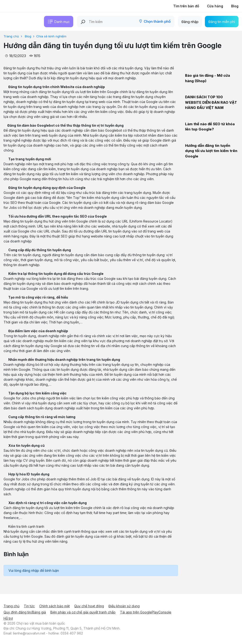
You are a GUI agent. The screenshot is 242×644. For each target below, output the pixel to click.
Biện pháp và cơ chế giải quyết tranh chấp (83, 612)
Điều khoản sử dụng (124, 606)
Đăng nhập (190, 22)
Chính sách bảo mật (54, 606)
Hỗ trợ (8, 618)
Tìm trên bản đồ (186, 6)
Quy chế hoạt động (89, 606)
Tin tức (29, 606)
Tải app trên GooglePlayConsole (146, 612)
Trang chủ (11, 606)
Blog (235, 6)
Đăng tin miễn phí (222, 22)
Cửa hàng (215, 6)
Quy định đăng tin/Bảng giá (25, 612)
